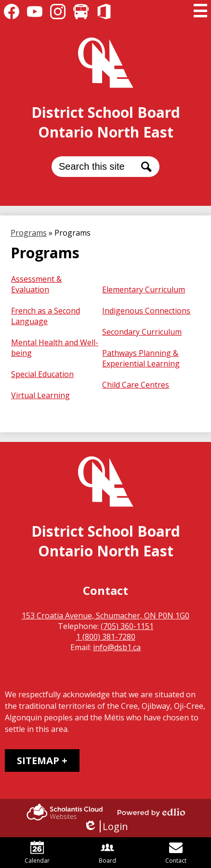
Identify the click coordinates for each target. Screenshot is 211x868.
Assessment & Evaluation (36, 284)
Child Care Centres (136, 385)
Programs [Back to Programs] (29, 233)
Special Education (42, 374)
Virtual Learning (40, 395)
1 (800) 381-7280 (106, 637)
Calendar (37, 853)
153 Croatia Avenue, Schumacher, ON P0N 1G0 (105, 616)
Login (106, 826)
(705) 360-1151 (127, 626)
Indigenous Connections (146, 311)
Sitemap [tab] (38, 761)
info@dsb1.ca (117, 647)
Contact (176, 853)
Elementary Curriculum (144, 289)
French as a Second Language (46, 316)
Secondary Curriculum (142, 332)
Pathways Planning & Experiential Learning (141, 358)
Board (107, 853)
